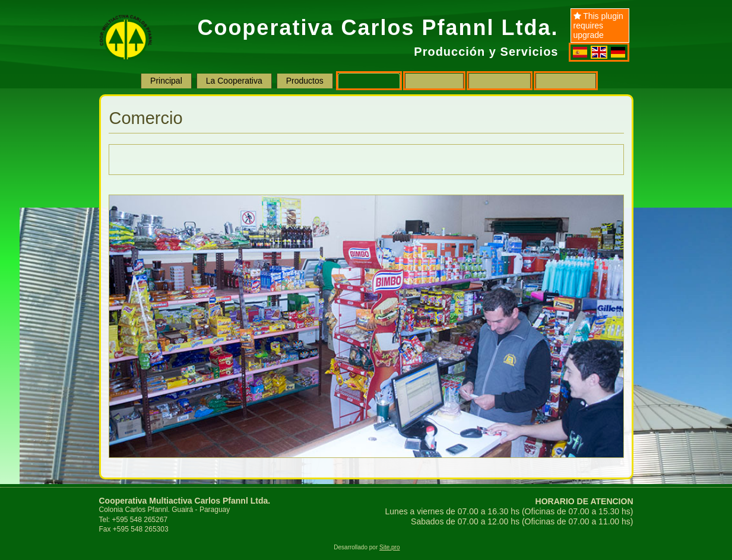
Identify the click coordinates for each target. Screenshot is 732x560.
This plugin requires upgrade (598, 26)
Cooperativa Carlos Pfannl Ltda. (378, 28)
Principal (166, 81)
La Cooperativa (234, 81)
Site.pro (389, 547)
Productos (305, 81)
